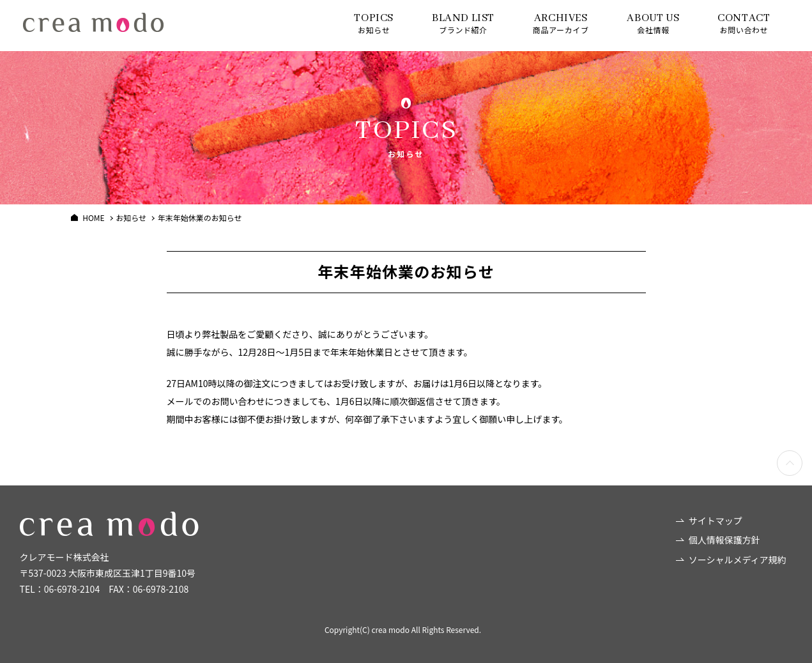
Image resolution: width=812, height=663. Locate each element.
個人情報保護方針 (724, 540)
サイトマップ (716, 521)
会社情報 (653, 23)
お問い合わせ (744, 23)
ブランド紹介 (463, 23)
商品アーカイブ (561, 23)
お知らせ (374, 23)
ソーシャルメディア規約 (738, 560)
